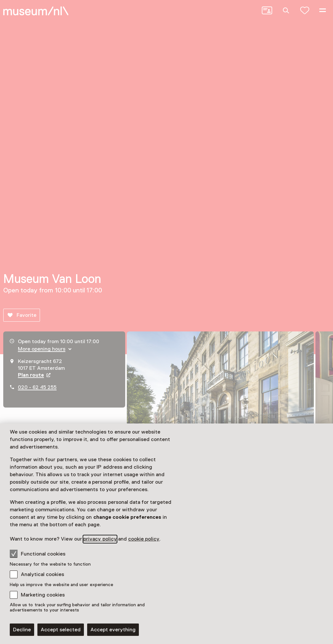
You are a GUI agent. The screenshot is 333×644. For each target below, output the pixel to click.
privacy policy (100, 539)
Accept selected (61, 630)
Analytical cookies (42, 574)
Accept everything (113, 630)
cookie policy (144, 539)
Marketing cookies (43, 595)
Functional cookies (38, 554)
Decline (22, 630)
